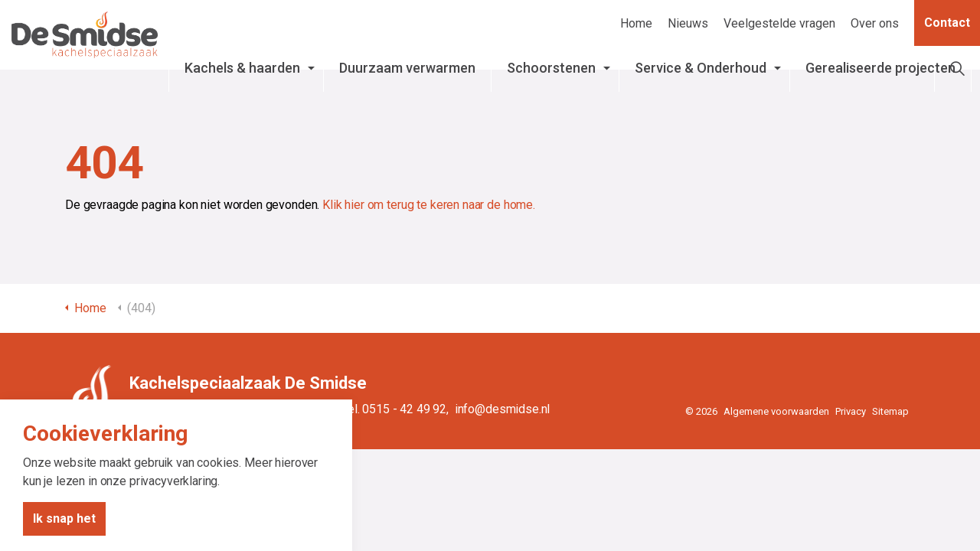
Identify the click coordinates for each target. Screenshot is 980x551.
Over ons (875, 23)
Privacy (851, 411)
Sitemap (890, 411)
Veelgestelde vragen (779, 23)
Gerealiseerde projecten (869, 76)
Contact (947, 23)
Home (636, 23)
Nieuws (688, 23)
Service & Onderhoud (702, 76)
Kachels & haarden (269, 76)
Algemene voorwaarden (776, 411)
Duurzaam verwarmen (418, 76)
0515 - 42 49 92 (404, 409)
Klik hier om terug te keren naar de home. (429, 205)
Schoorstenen (583, 68)
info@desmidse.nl (503, 409)
